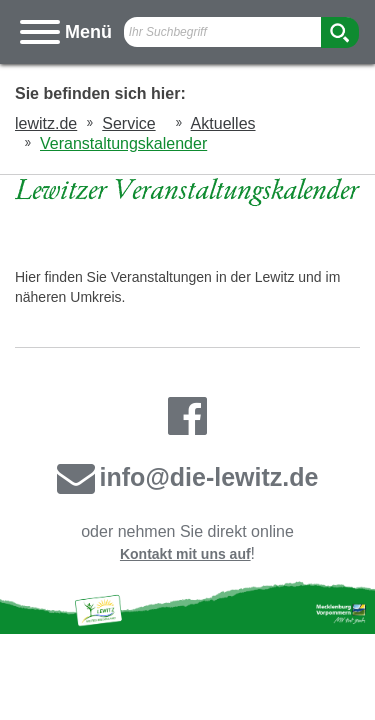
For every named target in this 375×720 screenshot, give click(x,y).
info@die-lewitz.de (188, 477)
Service (128, 123)
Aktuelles (223, 123)
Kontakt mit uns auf (185, 554)
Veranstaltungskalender (123, 143)
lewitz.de (46, 123)
